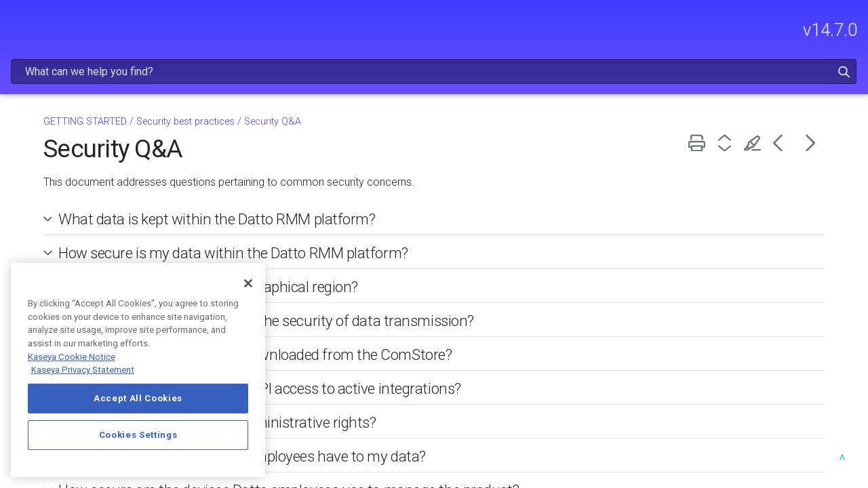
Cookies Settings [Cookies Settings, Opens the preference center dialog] (138, 435)
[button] (809, 29)
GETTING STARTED (92, 158)
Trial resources (54, 258)
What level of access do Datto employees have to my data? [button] (410, 421)
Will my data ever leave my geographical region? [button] (376, 251)
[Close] (248, 283)
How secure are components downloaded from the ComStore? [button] (423, 319)
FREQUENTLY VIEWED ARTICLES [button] (92, 122)
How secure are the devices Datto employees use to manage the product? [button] (457, 455)
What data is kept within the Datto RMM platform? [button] (385, 184)
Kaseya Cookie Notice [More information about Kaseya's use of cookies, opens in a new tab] (72, 357)
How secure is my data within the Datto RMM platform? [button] (401, 218)
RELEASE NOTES (92, 87)
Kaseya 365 (47, 182)
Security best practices (359, 86)
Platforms (96, 238)
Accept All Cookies (138, 398)
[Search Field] (621, 29)
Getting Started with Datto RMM (80, 210)
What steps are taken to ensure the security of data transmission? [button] (434, 285)
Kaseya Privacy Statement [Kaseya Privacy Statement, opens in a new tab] (83, 370)
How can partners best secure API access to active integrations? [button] (428, 353)
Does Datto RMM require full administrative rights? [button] (386, 387)
